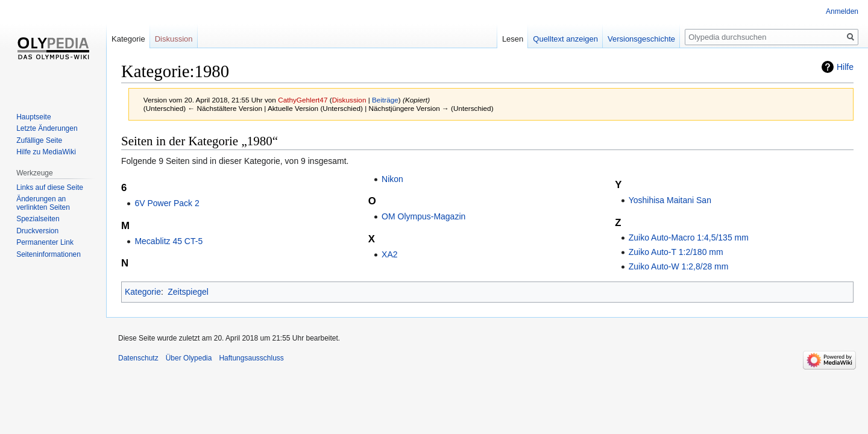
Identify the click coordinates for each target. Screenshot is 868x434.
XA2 (389, 254)
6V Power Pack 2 (167, 203)
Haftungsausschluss (251, 358)
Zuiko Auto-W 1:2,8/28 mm (679, 266)
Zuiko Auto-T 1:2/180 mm (676, 252)
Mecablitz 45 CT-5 (168, 241)
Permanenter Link (45, 242)
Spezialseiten (38, 219)
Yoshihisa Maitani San (670, 200)
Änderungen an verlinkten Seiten (43, 203)
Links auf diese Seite (50, 187)
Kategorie (143, 292)
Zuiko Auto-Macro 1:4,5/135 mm (689, 237)
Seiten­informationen (49, 254)
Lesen (513, 39)
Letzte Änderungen (47, 128)
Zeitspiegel (188, 292)
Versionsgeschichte (641, 39)
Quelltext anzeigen (565, 39)
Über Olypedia (189, 358)
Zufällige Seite (39, 140)
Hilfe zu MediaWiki (46, 152)
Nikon (392, 179)
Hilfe (845, 67)
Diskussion (349, 100)
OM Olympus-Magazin (423, 216)
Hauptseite (33, 117)
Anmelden (842, 11)
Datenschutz (138, 358)
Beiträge (385, 100)
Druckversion (37, 231)
